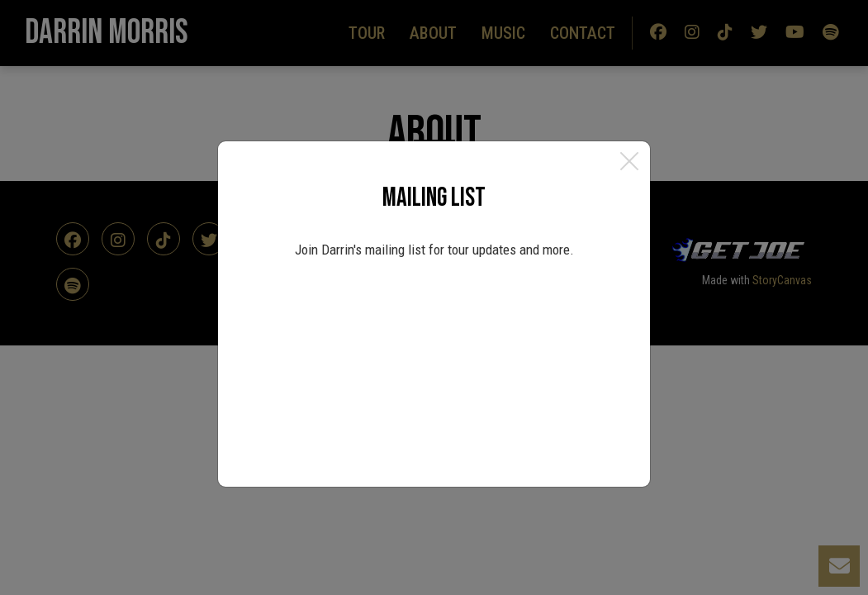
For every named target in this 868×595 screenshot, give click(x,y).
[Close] (629, 162)
